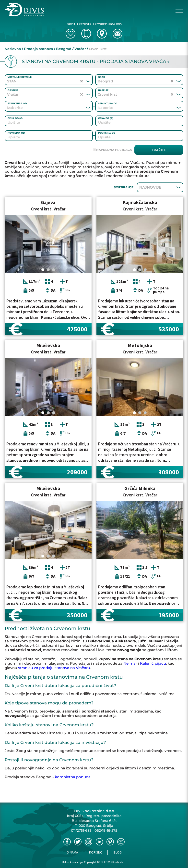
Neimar (130, 663)
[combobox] (42, 108)
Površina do (107, 133)
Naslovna (13, 49)
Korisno (96, 852)
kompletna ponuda (73, 777)
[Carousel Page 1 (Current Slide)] (43, 270)
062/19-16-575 (106, 830)
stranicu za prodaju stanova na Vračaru (54, 668)
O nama (72, 852)
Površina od (16, 133)
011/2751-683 (81, 830)
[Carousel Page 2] (48, 270)
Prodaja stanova (39, 49)
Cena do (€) (106, 118)
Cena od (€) (15, 118)
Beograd (64, 49)
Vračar (80, 49)
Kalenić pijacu (153, 663)
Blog (118, 852)
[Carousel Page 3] (54, 270)
